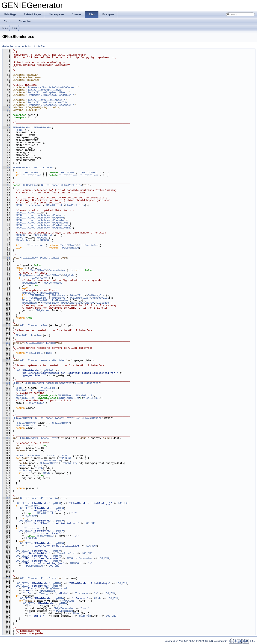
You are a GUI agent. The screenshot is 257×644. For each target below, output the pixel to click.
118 (6, 343)
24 (6, 107)
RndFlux (68, 456)
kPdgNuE (57, 215)
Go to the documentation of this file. (24, 46)
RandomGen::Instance (42, 456)
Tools (5, 28)
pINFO (57, 503)
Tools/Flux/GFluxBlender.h (47, 100)
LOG (18, 370)
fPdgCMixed (29, 283)
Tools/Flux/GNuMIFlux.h (44, 90)
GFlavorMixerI (22, 418)
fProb (19, 238)
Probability (69, 463)
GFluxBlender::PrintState (38, 578)
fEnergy (27, 300)
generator (93, 383)
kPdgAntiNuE (60, 223)
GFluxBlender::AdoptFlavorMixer (58, 418)
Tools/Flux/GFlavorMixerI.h (47, 102)
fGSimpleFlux (38, 298)
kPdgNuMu (58, 218)
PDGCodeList (30, 185)
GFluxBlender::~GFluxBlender (33, 168)
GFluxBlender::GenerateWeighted (43, 360)
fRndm (19, 456)
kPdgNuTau (59, 220)
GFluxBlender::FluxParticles (62, 185)
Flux (15, 28)
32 (6, 128)
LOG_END (123, 503)
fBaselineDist (49, 293)
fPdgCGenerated (29, 275)
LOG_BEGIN (22, 503)
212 (6, 578)
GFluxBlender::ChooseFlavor (38, 438)
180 (6, 498)
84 (6, 258)
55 (6, 185)
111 (6, 325)
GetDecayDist (97, 295)
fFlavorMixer (32, 175)
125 (6, 360)
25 (6, 110)
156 (6, 438)
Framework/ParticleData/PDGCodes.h (52, 87)
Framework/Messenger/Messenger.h (51, 105)
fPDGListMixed (25, 213)
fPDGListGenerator (28, 205)
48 (6, 168)
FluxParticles (75, 205)
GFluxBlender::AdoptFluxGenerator (49, 383)
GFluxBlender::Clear (34, 325)
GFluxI (20, 130)
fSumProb (22, 240)
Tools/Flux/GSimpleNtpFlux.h (48, 92)
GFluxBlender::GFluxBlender (32, 128)
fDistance (29, 293)
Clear (39, 335)
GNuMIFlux (65, 395)
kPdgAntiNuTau (62, 228)
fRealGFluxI (31, 173)
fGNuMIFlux (37, 295)
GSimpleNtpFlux (68, 398)
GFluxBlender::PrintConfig (39, 498)
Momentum (62, 300)
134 (6, 383)
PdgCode (69, 275)
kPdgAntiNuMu (61, 225)
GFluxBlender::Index (40, 343)
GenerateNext (58, 270)
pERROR (49, 370)
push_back (44, 215)
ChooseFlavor (50, 303)
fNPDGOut (22, 235)
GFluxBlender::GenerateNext (40, 258)
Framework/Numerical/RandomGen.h (51, 95)
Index (49, 353)
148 (6, 418)
